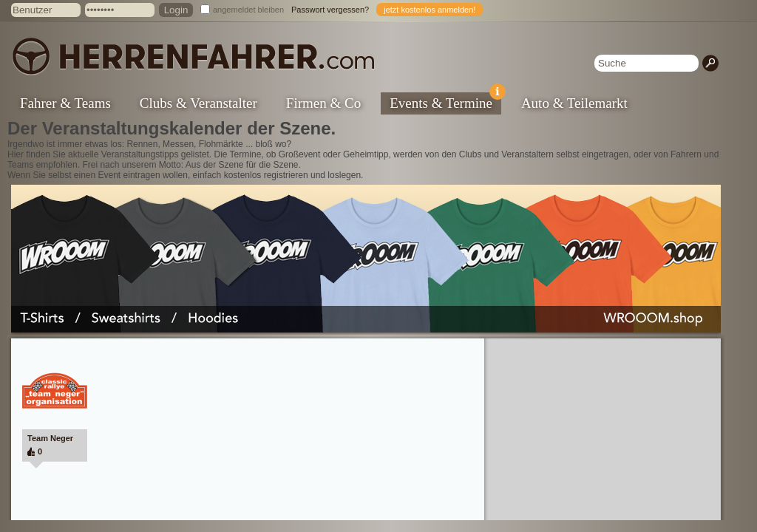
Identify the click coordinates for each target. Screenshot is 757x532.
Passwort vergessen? (330, 10)
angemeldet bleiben (248, 10)
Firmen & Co (323, 103)
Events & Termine (445, 102)
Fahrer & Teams (65, 103)
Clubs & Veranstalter (198, 103)
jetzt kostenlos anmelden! (430, 10)
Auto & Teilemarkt (574, 103)
